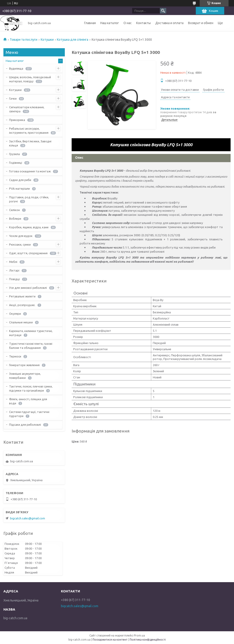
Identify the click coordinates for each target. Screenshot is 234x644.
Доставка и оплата (169, 23)
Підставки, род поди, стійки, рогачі (29, 199)
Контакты (143, 23)
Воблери (15, 219)
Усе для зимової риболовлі (28, 288)
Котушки (47, 40)
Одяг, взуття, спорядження (28, 253)
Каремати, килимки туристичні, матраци (31, 333)
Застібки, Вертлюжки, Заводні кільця (30, 143)
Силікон (14, 210)
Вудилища (16, 68)
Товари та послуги (24, 40)
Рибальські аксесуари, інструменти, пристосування (29, 131)
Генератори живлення (24, 365)
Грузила (14, 154)
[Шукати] (163, 11)
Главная (90, 23)
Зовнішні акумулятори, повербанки (25, 376)
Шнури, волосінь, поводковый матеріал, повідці (30, 79)
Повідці (14, 279)
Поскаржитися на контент (110, 640)
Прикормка (17, 120)
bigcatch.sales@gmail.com (28, 518)
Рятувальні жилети (22, 296)
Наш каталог (110, 23)
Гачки (13, 98)
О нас (128, 23)
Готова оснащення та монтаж (30, 171)
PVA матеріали (19, 189)
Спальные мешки (21, 322)
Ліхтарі (14, 270)
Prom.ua (139, 635)
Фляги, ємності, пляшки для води (28, 401)
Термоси (15, 356)
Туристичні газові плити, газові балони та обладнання (31, 346)
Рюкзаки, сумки (20, 244)
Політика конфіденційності (148, 640)
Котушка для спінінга (73, 40)
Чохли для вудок (21, 236)
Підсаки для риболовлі (25, 425)
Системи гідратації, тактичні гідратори (29, 414)
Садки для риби (20, 180)
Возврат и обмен (201, 23)
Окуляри (15, 314)
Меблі (13, 262)
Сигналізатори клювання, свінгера (27, 109)
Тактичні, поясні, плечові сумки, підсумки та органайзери (31, 388)
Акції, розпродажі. (22, 305)
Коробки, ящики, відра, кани (29, 227)
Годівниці (16, 163)
